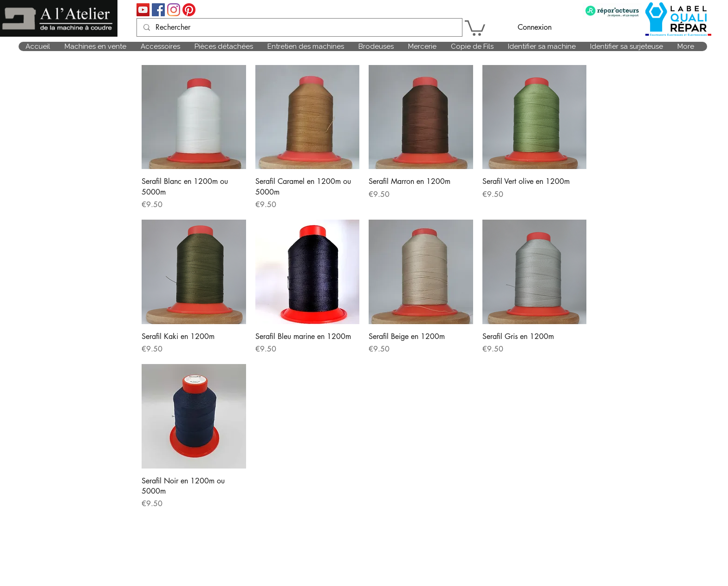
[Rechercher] (299, 27)
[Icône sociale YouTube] (143, 10)
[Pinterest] (189, 10)
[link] (475, 27)
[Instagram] (174, 10)
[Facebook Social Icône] (158, 10)
